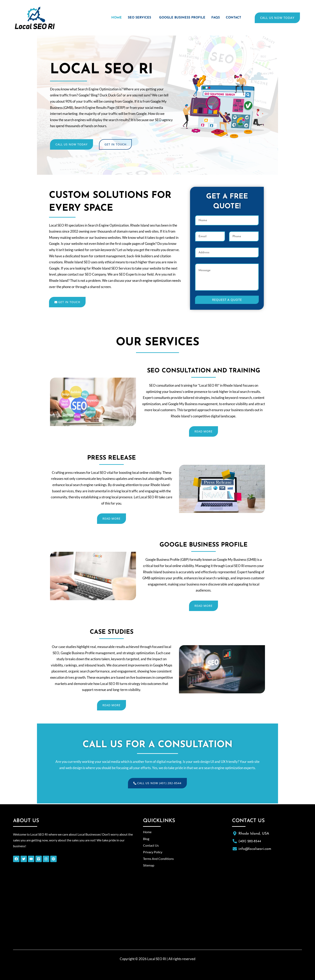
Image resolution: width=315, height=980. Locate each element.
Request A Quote (227, 300)
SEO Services (133, 18)
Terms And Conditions (159, 859)
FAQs (214, 18)
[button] (134, 18)
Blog (146, 839)
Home (109, 18)
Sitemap (149, 865)
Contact (233, 18)
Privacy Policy (153, 852)
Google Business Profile (178, 18)
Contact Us (151, 845)
